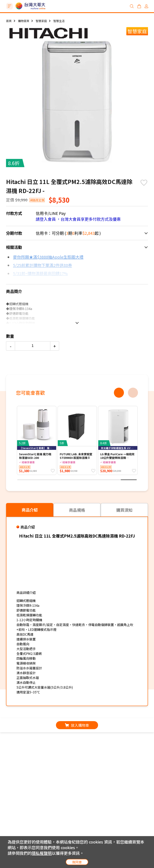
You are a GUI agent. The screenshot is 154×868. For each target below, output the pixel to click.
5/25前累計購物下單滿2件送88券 (43, 265)
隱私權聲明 (42, 853)
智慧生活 (59, 21)
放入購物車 (77, 725)
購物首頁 (24, 21)
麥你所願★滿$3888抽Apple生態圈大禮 (48, 257)
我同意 (77, 862)
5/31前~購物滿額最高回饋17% (40, 273)
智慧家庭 (41, 21)
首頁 (9, 21)
